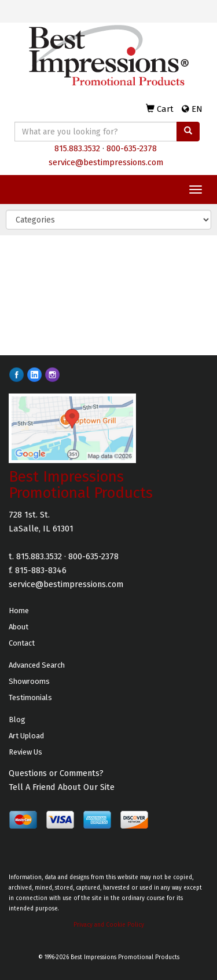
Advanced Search (37, 665)
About (19, 627)
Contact (22, 643)
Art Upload (26, 736)
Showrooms (29, 681)
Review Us (25, 752)
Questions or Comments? (56, 773)
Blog (17, 719)
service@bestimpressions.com (106, 162)
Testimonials (30, 697)
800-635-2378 (132, 148)
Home (19, 611)
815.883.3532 (77, 148)
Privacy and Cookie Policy (109, 925)
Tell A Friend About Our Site (62, 787)
